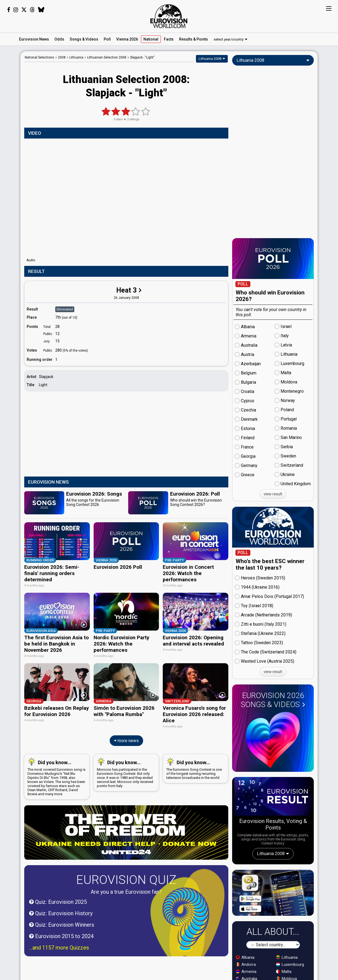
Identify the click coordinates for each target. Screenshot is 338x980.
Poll (107, 39)
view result (273, 494)
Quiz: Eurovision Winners (62, 907)
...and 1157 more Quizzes (59, 929)
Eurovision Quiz (126, 861)
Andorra (246, 964)
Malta (284, 972)
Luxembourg (290, 964)
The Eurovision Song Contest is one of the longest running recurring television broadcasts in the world (194, 750)
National (151, 39)
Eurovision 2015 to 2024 (61, 918)
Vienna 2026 (127, 39)
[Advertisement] (126, 435)
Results (193, 39)
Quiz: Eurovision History (61, 895)
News (34, 39)
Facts (169, 39)
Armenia (246, 972)
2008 (62, 57)
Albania (245, 957)
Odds (59, 39)
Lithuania (287, 957)
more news (126, 722)
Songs (84, 39)
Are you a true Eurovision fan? (126, 874)
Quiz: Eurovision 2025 (58, 884)
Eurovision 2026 (273, 700)
